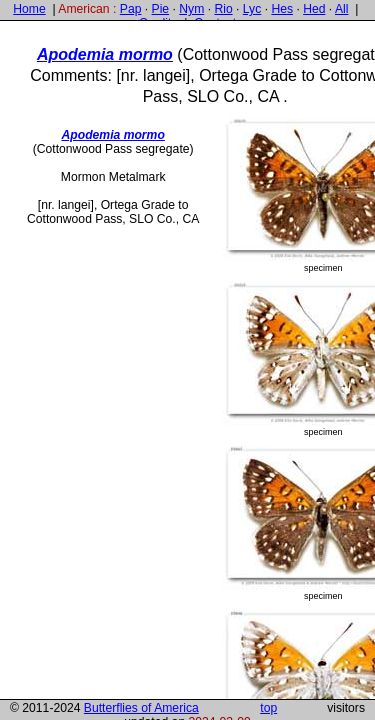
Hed (314, 9)
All (342, 9)
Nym (191, 9)
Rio (223, 9)
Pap (131, 9)
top (268, 708)
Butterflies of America (141, 708)
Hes (282, 9)
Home (29, 9)
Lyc (252, 9)
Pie (161, 9)
